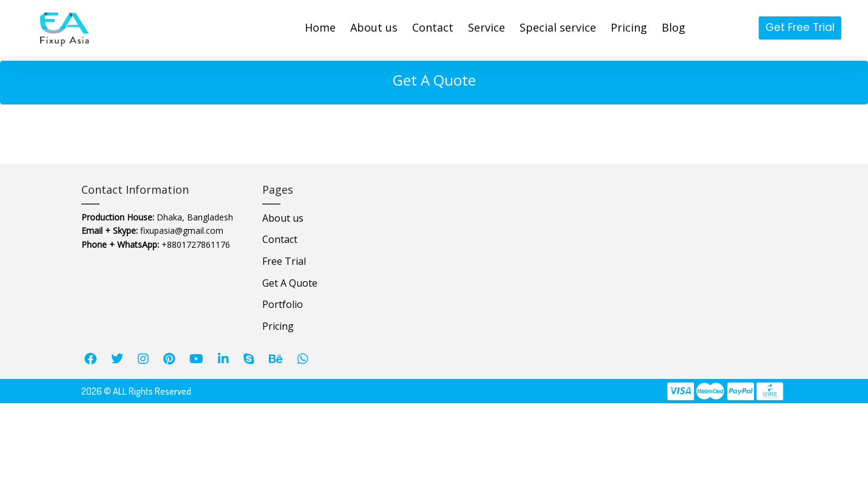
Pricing (278, 326)
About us (283, 218)
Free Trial (284, 261)
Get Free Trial (800, 27)
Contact (280, 239)
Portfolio (283, 304)
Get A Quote (290, 283)
